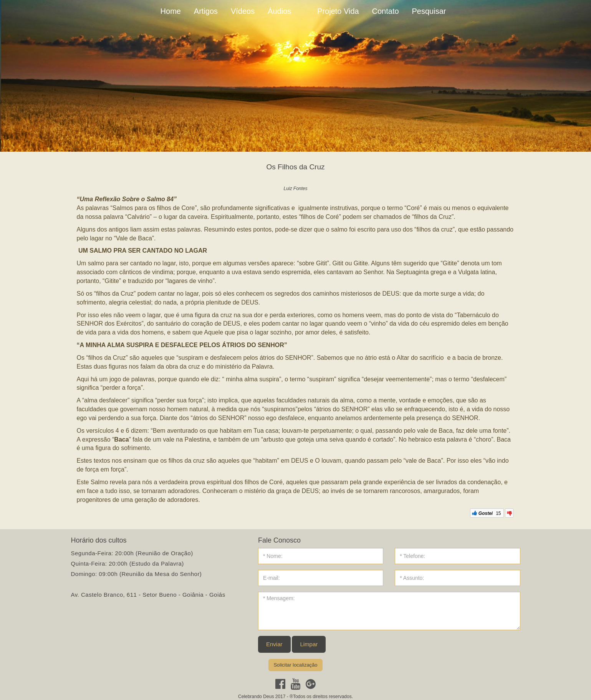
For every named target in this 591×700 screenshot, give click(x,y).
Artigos (206, 11)
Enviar (274, 644)
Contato (386, 11)
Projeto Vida (338, 11)
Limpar (309, 644)
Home (171, 11)
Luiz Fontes (295, 189)
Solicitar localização (295, 665)
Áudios (279, 11)
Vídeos (243, 11)
